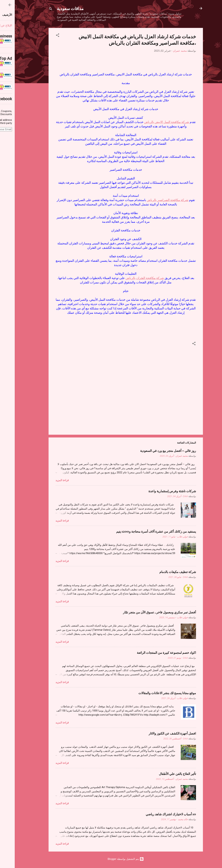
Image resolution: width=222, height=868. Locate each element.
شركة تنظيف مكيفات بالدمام (163, 572)
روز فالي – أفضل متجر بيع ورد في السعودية (153, 451)
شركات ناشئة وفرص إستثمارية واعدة (157, 491)
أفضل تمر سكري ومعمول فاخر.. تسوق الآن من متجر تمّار (145, 612)
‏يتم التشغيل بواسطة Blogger (111, 859)
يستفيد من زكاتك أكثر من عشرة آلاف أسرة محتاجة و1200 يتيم (141, 531)
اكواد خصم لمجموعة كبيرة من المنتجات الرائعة (152, 653)
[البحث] (36, 9)
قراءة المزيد (47, 480)
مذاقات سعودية (55, 8)
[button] (43, 36)
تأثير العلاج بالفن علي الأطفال (163, 774)
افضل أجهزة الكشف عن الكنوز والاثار (158, 733)
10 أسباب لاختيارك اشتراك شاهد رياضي (156, 814)
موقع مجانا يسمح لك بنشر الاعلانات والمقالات (152, 693)
